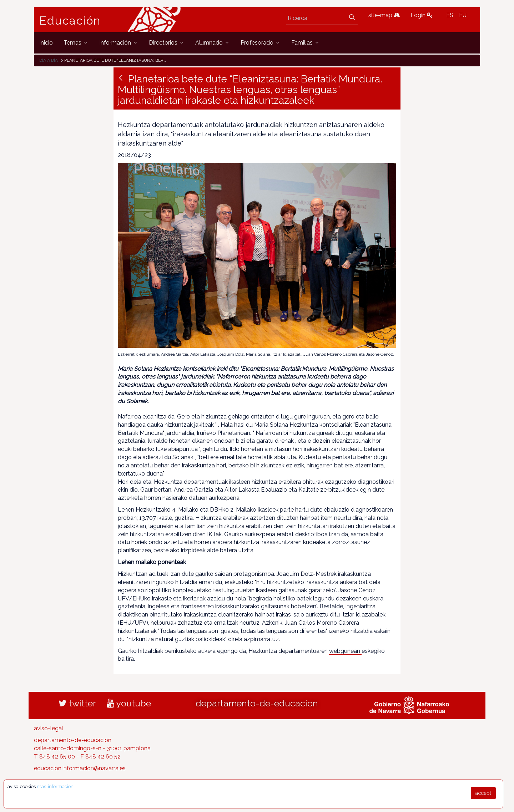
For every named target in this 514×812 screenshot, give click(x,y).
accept (483, 793)
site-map (384, 15)
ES (450, 15)
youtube (129, 703)
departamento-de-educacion (257, 703)
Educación (70, 21)
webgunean (345, 651)
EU (463, 15)
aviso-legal (49, 728)
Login (422, 15)
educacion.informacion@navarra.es (80, 768)
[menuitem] (46, 43)
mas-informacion (55, 786)
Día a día (49, 60)
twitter (77, 703)
